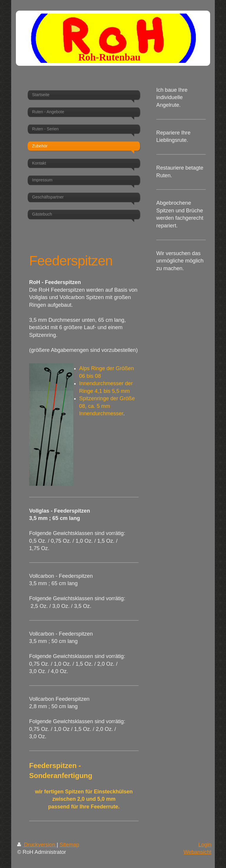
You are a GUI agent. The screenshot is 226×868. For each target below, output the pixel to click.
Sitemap (69, 845)
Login (205, 845)
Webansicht (198, 852)
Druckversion (37, 845)
